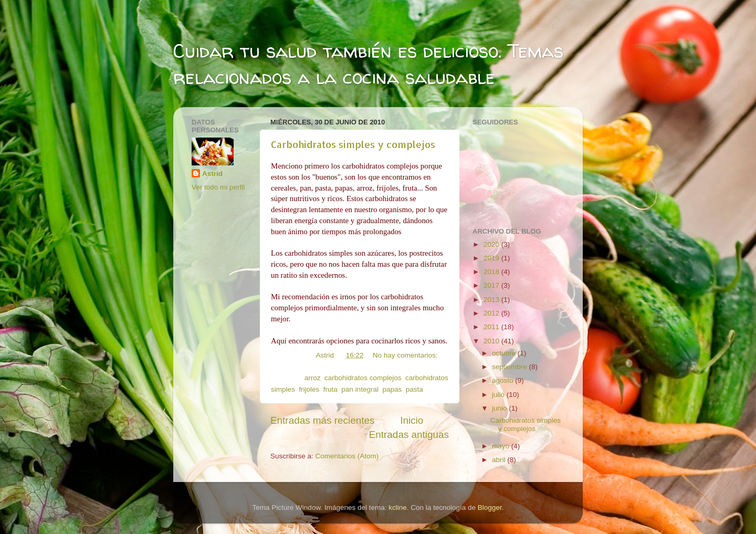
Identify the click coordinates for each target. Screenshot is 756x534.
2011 (492, 327)
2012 (492, 313)
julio (499, 395)
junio (500, 408)
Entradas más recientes (322, 420)
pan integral (360, 389)
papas (392, 389)
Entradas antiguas (409, 434)
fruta (330, 389)
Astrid (212, 174)
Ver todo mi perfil (218, 187)
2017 (492, 285)
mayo (502, 446)
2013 (492, 300)
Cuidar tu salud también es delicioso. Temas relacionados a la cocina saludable (368, 64)
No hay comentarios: (405, 355)
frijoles (309, 389)
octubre (505, 353)
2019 (492, 258)
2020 (492, 244)
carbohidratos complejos (363, 378)
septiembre (511, 367)
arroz (313, 378)
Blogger (490, 507)
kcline (398, 507)
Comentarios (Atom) (347, 456)
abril (500, 460)
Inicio (412, 420)
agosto (503, 380)
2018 (492, 272)
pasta (414, 389)
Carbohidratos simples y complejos (353, 144)
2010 (492, 341)
